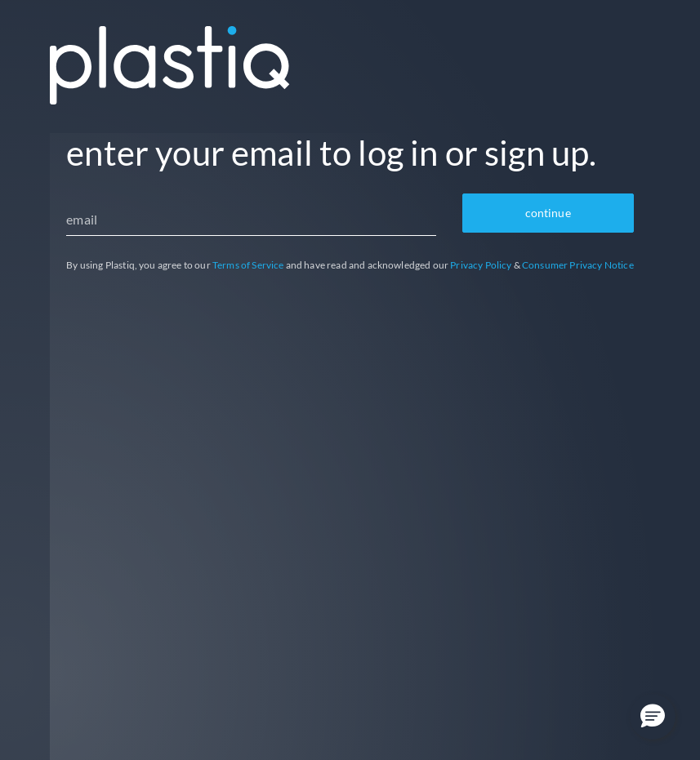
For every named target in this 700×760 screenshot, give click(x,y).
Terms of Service (248, 265)
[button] (653, 717)
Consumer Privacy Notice (578, 265)
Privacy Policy (481, 265)
